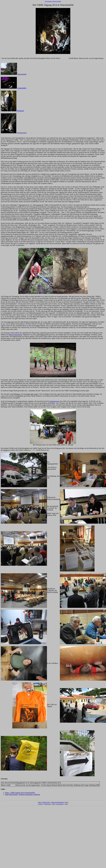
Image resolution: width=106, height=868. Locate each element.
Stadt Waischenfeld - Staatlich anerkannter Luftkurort (23, 794)
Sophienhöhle (22, 88)
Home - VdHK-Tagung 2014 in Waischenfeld (20, 793)
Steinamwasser (22, 133)
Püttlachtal (20, 111)
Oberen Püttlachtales (15, 335)
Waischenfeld (22, 74)
